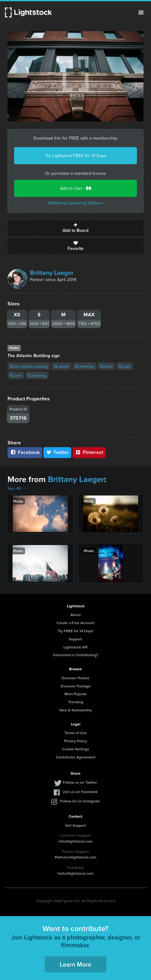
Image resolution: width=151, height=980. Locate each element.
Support (75, 639)
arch (16, 375)
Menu (141, 12)
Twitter (58, 452)
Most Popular (75, 694)
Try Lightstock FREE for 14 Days (76, 156)
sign (125, 366)
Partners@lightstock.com (75, 857)
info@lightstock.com (75, 841)
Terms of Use (76, 733)
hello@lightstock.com (75, 873)
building (37, 375)
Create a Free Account (75, 623)
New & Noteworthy (75, 710)
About (75, 615)
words (61, 366)
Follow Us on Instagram (80, 801)
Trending (76, 702)
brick (106, 366)
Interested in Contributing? (76, 655)
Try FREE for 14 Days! (76, 631)
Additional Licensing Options (75, 203)
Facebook (25, 452)
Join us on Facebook (80, 792)
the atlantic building (29, 366)
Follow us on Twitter (80, 782)
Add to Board (75, 228)
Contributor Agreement (76, 757)
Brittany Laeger (52, 273)
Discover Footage (76, 686)
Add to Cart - (76, 188)
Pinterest (89, 452)
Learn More (75, 964)
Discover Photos (75, 678)
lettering (84, 366)
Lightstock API (75, 647)
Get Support (76, 825)
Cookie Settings (76, 749)
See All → (17, 488)
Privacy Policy (75, 741)
